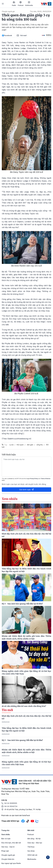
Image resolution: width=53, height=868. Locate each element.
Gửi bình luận (27, 490)
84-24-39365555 (11, 803)
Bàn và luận (6, 839)
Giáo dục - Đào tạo (35, 843)
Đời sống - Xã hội (34, 839)
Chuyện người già (8, 11)
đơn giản (30, 445)
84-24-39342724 (11, 806)
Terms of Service (46, 479)
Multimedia (29, 4)
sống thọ (40, 445)
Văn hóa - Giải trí (8, 847)
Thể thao (31, 847)
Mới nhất (31, 830)
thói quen (20, 445)
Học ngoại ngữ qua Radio (11, 863)
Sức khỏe (31, 851)
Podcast (21, 4)
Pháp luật (5, 851)
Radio (14, 4)
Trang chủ (5, 830)
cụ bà (11, 445)
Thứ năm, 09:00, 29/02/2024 (41, 11)
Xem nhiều (6, 834)
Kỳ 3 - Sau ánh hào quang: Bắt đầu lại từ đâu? (22, 740)
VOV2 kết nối (32, 855)
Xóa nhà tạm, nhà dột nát (11, 843)
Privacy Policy (34, 479)
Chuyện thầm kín (8, 859)
